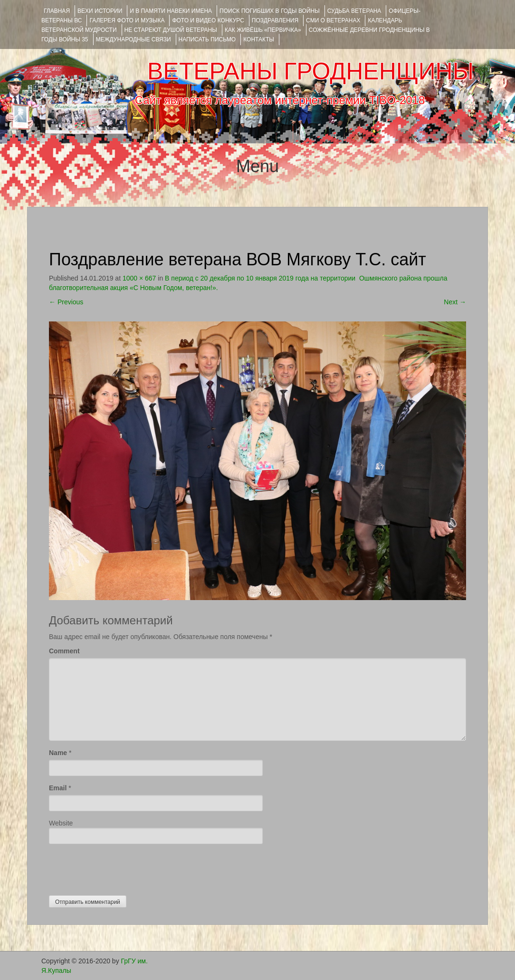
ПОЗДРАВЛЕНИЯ (275, 20)
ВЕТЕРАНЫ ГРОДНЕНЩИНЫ (310, 71)
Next (455, 302)
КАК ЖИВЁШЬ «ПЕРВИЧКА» (263, 30)
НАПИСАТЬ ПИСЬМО (207, 39)
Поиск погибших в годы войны (270, 11)
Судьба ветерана (354, 11)
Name (58, 753)
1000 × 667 (139, 278)
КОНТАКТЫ (259, 39)
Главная (57, 11)
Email (58, 788)
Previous (66, 302)
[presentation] (121, 867)
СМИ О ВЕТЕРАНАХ (333, 20)
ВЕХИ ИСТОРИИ (100, 11)
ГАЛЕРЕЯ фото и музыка (127, 20)
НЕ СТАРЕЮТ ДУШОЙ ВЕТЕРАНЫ (171, 30)
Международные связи (134, 39)
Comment (64, 651)
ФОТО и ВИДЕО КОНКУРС (208, 20)
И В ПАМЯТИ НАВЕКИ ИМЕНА (171, 11)
